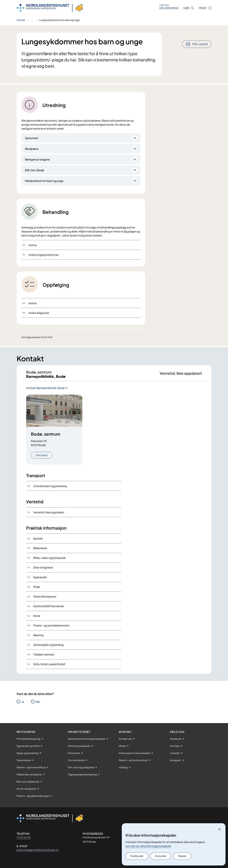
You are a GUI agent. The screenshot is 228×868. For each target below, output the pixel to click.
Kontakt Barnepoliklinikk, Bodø (45, 391)
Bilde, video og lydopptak (49, 561)
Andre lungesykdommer (44, 255)
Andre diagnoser (39, 313)
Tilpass (182, 856)
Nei (38, 704)
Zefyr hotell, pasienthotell (49, 667)
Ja (23, 704)
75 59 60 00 (24, 837)
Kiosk (37, 619)
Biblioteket (40, 551)
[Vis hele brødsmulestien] (32, 20)
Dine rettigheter (43, 570)
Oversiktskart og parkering (50, 489)
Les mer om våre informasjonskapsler (148, 846)
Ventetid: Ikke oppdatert (49, 515)
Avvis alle (161, 856)
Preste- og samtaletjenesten (51, 628)
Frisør (37, 590)
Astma (33, 245)
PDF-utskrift (200, 36)
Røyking (38, 638)
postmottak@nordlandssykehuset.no (38, 850)
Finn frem (42, 458)
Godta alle (137, 856)
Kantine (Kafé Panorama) (48, 609)
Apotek (38, 541)
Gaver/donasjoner (45, 599)
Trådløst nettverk (44, 657)
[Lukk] (220, 829)
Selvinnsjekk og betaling (48, 648)
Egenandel (40, 580)
